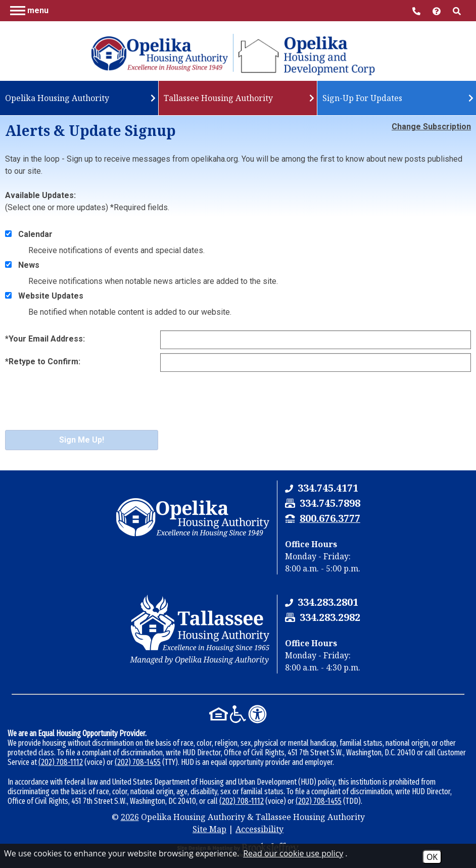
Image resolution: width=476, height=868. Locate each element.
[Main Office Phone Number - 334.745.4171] (417, 10)
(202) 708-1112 (61, 762)
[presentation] (82, 408)
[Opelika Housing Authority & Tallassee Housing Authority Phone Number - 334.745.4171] (328, 488)
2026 (130, 817)
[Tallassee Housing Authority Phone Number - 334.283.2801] (328, 602)
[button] (29, 10)
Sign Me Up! (82, 440)
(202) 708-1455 (138, 762)
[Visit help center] (438, 10)
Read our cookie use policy (293, 853)
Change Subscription (431, 127)
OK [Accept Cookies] (432, 857)
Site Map (209, 829)
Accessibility (259, 829)
